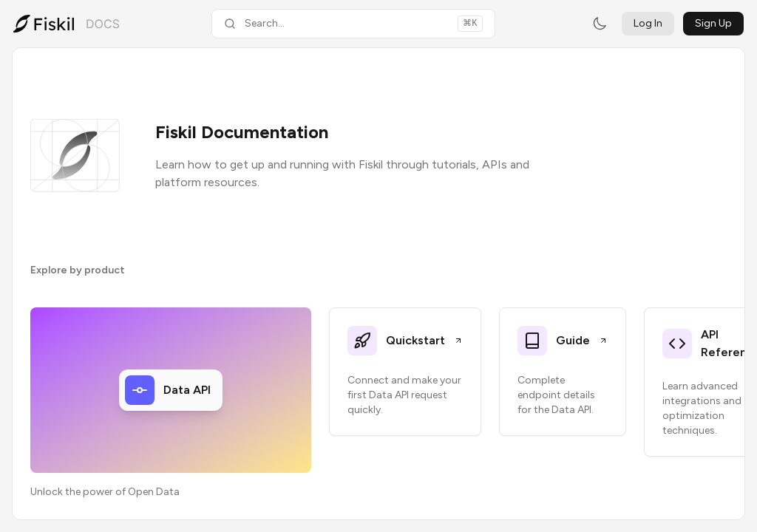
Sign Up (713, 23)
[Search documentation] (353, 24)
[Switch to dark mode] (600, 24)
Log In (648, 23)
